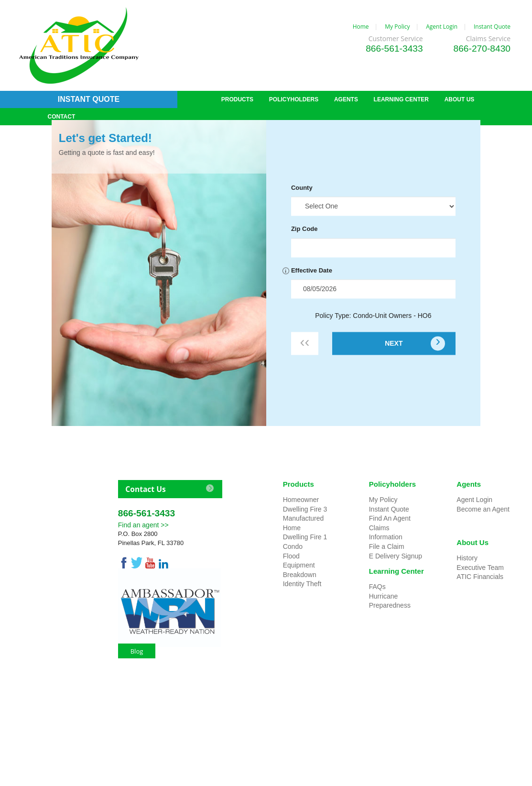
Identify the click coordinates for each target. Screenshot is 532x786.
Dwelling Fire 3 (305, 509)
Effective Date (312, 270)
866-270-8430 (482, 49)
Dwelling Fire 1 (305, 537)
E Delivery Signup (396, 556)
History (467, 558)
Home (361, 27)
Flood (291, 556)
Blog (137, 651)
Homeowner (301, 500)
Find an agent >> (143, 525)
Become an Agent (483, 509)
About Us (472, 542)
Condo (293, 546)
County (302, 188)
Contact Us (145, 489)
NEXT (394, 343)
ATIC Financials (480, 577)
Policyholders (392, 484)
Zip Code (304, 229)
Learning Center (396, 571)
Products (299, 484)
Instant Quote (492, 27)
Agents (469, 484)
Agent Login (442, 27)
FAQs (377, 587)
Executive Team (480, 568)
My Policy (397, 27)
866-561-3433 (394, 49)
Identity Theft (302, 584)
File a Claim (387, 546)
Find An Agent (390, 518)
